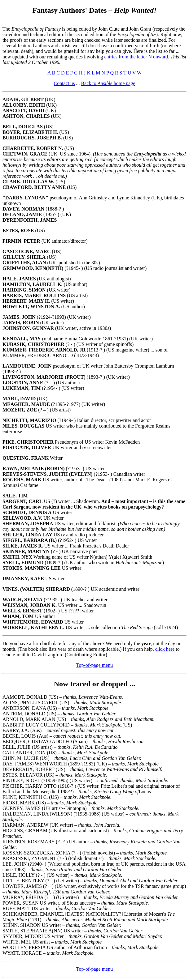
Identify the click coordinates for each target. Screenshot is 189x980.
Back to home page (108, 83)
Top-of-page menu (94, 665)
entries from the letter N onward (136, 57)
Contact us (64, 83)
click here (165, 649)
